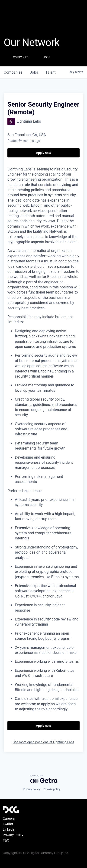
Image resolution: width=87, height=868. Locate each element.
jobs (34, 72)
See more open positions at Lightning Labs (43, 742)
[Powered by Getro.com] (44, 779)
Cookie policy (52, 789)
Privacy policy (31, 789)
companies (13, 72)
